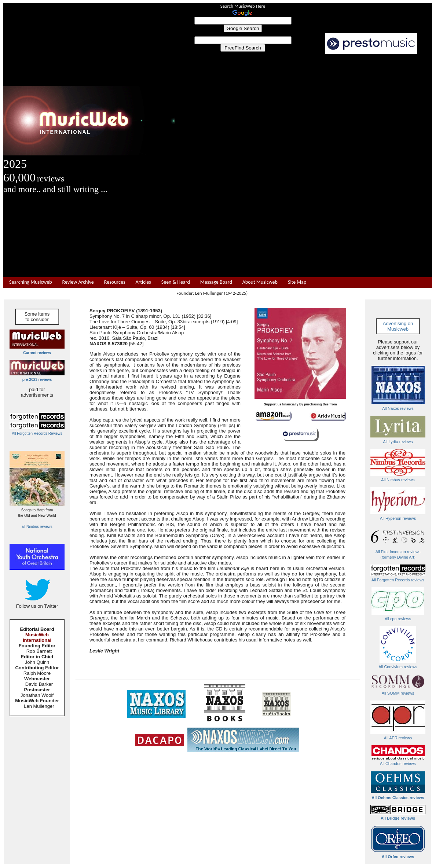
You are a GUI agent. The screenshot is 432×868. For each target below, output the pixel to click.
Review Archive (78, 282)
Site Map (297, 282)
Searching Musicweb (31, 282)
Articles (143, 282)
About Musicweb (260, 282)
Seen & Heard (176, 282)
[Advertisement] (304, 166)
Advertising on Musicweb (398, 326)
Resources (115, 282)
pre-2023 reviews (37, 380)
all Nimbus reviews (37, 527)
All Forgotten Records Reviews (37, 433)
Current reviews (37, 353)
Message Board (216, 282)
